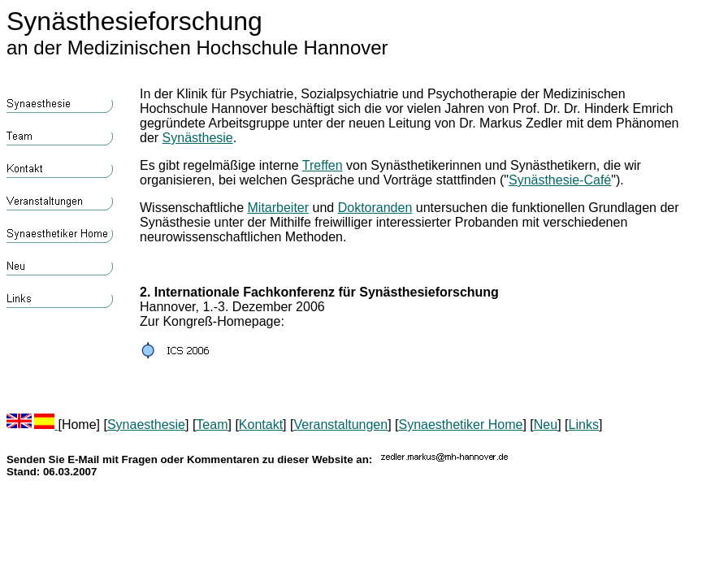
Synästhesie (198, 138)
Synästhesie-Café (560, 180)
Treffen (323, 165)
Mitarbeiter (279, 208)
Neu (546, 425)
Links (584, 425)
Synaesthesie (146, 425)
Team (212, 425)
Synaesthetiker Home (460, 425)
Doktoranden (375, 208)
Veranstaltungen (340, 425)
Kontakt (261, 425)
